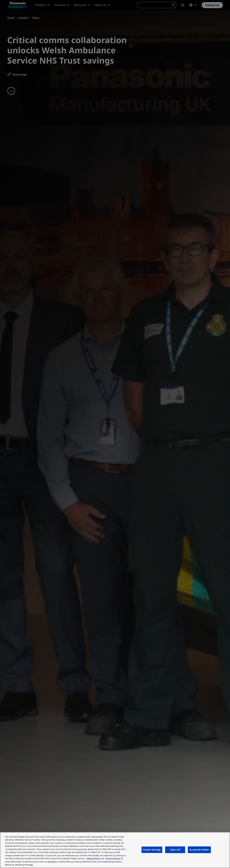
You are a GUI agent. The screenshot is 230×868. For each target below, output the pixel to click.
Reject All (175, 850)
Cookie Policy (93, 858)
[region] (115, 850)
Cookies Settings (152, 850)
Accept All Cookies (199, 850)
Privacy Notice (113, 858)
